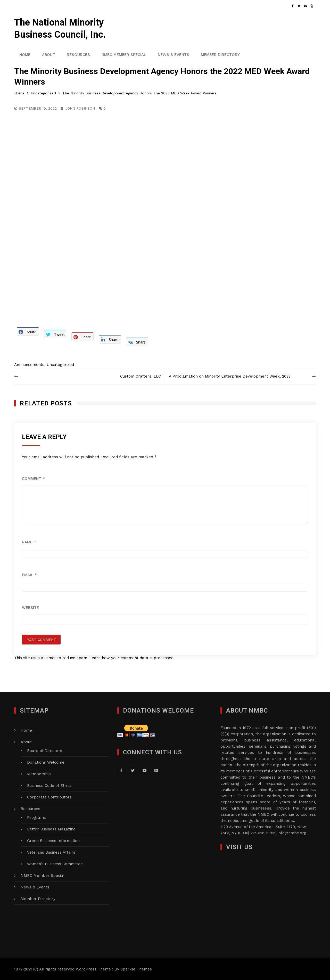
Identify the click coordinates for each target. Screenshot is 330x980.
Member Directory (220, 55)
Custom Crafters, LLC (141, 376)
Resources (78, 55)
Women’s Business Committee (55, 864)
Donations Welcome (46, 762)
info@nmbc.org (292, 833)
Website (30, 608)
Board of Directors (45, 751)
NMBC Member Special (124, 55)
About (49, 55)
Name (29, 542)
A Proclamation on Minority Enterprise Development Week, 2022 (230, 376)
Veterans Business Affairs (51, 852)
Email (29, 575)
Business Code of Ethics (49, 786)
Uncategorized (60, 365)
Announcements (29, 365)
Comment (33, 479)
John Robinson (80, 108)
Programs (36, 818)
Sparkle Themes (136, 969)
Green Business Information (53, 841)
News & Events (174, 55)
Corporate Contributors (49, 797)
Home (25, 55)
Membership (39, 774)
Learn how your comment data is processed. (132, 658)
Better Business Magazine (51, 829)
